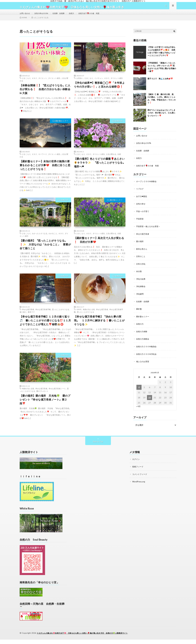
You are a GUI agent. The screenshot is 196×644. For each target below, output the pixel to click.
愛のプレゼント (42, 397)
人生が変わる (111, 160)
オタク (34, 84)
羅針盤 (139, 313)
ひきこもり (26, 84)
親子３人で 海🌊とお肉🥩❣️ (160, 85)
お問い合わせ (26, 16)
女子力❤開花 (142, 202)
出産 (119, 160)
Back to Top (98, 446)
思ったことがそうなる (61, 316)
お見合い (80, 84)
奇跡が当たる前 (89, 316)
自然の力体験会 (62, 51)
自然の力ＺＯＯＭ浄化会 (147, 358)
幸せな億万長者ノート (57, 395)
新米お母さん (142, 254)
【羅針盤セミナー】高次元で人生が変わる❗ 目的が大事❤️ (99, 246)
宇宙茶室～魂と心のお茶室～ (149, 232)
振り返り (23, 318)
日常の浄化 (118, 51)
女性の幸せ (141, 209)
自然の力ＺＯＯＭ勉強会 (147, 350)
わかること (53, 240)
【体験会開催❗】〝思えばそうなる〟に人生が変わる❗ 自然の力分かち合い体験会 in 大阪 (45, 95)
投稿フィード (138, 471)
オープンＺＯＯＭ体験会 (147, 187)
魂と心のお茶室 (143, 365)
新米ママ (31, 318)
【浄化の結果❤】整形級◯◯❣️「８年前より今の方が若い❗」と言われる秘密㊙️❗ (99, 91)
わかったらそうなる (40, 240)
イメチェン (99, 84)
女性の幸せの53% (44, 16)
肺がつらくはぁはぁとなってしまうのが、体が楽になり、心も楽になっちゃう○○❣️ (161, 119)
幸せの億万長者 (143, 239)
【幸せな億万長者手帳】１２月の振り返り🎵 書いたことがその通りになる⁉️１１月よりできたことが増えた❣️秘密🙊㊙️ (45, 326)
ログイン (136, 464)
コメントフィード (140, 479)
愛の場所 (140, 246)
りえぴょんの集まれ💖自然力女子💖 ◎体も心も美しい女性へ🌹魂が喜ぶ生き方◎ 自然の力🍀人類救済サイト (86, 638)
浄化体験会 (141, 291)
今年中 (79, 316)
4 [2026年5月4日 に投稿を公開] (139, 391)
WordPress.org (139, 486)
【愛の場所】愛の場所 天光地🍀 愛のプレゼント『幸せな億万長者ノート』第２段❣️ (45, 406)
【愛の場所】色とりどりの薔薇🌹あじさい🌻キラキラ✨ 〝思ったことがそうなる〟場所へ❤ (100, 169)
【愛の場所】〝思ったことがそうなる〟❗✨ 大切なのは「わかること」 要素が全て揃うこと (45, 251)
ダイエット (43, 84)
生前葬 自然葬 (63, 16)
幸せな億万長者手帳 (43, 316)
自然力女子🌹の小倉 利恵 (97, 16)
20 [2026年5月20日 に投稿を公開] (150, 401)
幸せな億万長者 (28, 316)
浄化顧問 (140, 298)
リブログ (140, 194)
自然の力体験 (142, 336)
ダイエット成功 (54, 84)
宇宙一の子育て (143, 217)
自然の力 (119, 127)
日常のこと (141, 261)
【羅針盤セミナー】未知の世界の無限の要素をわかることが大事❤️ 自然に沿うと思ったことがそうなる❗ (45, 171)
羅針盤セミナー (62, 127)
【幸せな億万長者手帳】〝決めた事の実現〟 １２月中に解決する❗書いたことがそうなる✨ (99, 326)
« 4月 (138, 410)
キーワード (43, 160)
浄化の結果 (141, 284)
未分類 (139, 276)
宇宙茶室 (140, 224)
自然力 (78, 16)
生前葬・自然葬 (143, 306)
